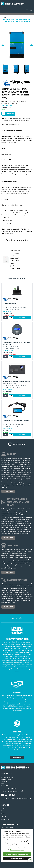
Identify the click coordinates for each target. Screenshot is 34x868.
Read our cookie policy (17, 850)
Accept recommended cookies (17, 854)
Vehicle (4, 816)
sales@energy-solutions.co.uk (14, 791)
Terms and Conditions (8, 828)
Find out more (8, 491)
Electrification (5, 819)
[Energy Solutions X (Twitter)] (6, 795)
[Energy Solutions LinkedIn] (13, 795)
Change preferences (17, 859)
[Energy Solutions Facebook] (3, 795)
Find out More (17, 757)
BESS (3, 814)
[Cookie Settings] (30, 860)
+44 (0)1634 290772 (10, 789)
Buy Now (10, 114)
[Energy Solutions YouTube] (10, 795)
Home (5, 17)
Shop (3, 808)
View (6, 318)
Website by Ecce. (27, 798)
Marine (3, 811)
